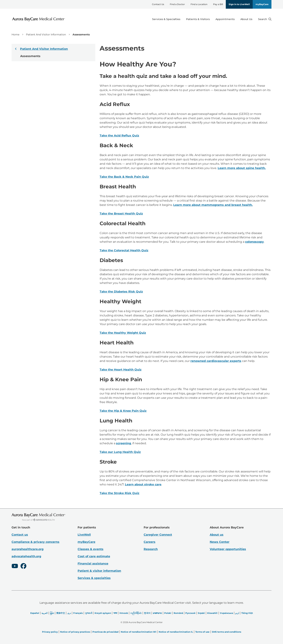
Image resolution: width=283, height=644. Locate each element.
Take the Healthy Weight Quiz (123, 333)
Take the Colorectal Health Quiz (124, 250)
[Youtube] (15, 567)
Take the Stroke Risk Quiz (119, 493)
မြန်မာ (52, 613)
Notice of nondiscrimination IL (176, 632)
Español (35, 613)
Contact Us (158, 4)
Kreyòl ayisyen (103, 613)
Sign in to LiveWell (239, 4)
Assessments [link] (81, 34)
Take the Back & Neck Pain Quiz (124, 177)
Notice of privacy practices (75, 632)
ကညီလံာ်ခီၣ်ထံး (136, 613)
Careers (150, 542)
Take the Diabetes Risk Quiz (121, 292)
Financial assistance (93, 564)
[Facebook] (23, 567)
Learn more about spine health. (242, 168)
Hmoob (124, 613)
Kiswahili (212, 613)
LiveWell (84, 535)
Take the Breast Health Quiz (121, 214)
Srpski (201, 613)
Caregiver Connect (158, 535)
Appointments (225, 19)
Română (178, 613)
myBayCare (262, 4)
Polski (168, 613)
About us (217, 535)
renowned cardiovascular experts (216, 361)
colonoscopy (254, 242)
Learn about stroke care (143, 484)
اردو (237, 613)
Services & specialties (94, 578)
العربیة (44, 613)
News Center (220, 542)
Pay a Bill (218, 4)
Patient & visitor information (99, 571)
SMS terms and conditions (227, 632)
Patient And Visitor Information (46, 34)
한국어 (147, 613)
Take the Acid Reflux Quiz (119, 136)
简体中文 (61, 613)
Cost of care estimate (94, 556)
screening (124, 443)
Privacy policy (50, 632)
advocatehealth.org (26, 556)
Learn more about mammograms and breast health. (213, 205)
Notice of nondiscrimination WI (139, 632)
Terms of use (202, 632)
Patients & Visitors (198, 19)
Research (151, 549)
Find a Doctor (177, 4)
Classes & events (91, 549)
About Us (246, 19)
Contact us (20, 535)
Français (78, 613)
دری (69, 613)
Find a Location (199, 4)
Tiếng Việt (247, 613)
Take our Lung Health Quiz (120, 452)
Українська (226, 613)
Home (15, 34)
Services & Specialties (166, 19)
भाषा (115, 613)
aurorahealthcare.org (28, 549)
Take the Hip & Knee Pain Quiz (123, 411)
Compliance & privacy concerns (35, 542)
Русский (190, 613)
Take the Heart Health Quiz (121, 370)
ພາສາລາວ (157, 613)
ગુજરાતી (89, 613)
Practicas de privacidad (105, 632)
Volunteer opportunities (228, 549)
